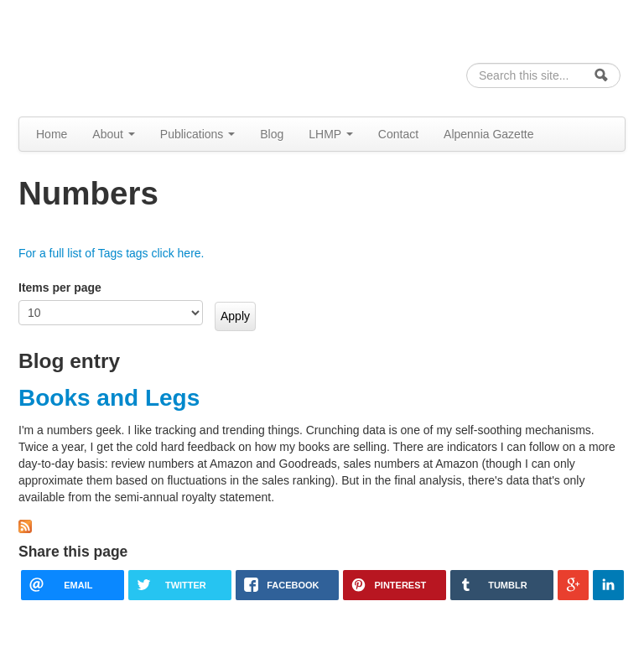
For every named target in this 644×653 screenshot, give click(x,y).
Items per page (60, 288)
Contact (398, 134)
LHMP (331, 134)
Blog (272, 134)
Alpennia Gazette (488, 134)
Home (52, 134)
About (113, 134)
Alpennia (105, 56)
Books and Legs (109, 398)
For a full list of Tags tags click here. (112, 253)
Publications (197, 134)
